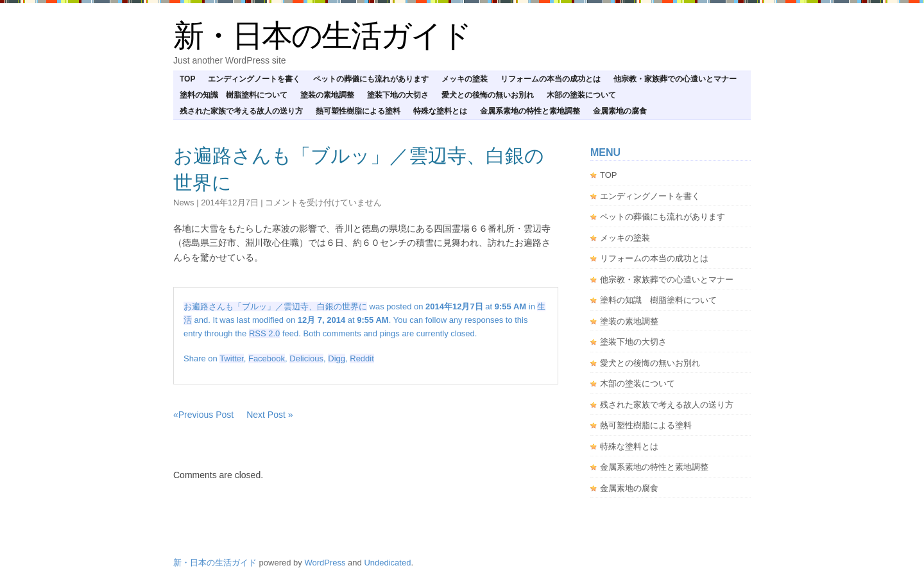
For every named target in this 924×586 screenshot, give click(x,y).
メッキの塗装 (465, 79)
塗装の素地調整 (327, 95)
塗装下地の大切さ (398, 95)
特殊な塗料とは (440, 111)
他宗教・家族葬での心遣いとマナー (675, 79)
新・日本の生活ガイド (322, 36)
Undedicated (387, 563)
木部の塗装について (581, 95)
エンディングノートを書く (254, 79)
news (184, 203)
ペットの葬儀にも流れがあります (371, 79)
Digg (337, 358)
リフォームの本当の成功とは (551, 79)
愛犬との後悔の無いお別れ (488, 95)
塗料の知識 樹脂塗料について (234, 95)
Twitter (232, 358)
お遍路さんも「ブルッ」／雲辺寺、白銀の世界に (275, 306)
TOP (187, 79)
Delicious (306, 358)
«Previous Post (203, 415)
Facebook (267, 358)
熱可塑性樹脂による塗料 (358, 111)
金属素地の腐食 (620, 111)
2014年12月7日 (230, 203)
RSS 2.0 (264, 333)
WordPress (325, 563)
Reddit (362, 358)
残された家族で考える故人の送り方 (241, 111)
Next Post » (269, 415)
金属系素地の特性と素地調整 (530, 111)
